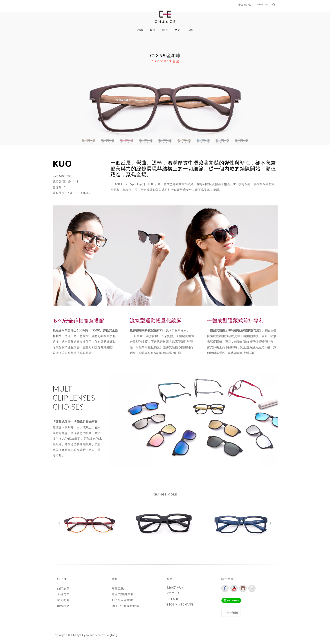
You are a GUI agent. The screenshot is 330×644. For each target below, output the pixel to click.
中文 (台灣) (245, 5)
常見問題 (63, 600)
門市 (178, 30)
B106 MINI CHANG (180, 604)
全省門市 (63, 594)
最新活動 (118, 588)
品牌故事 (63, 588)
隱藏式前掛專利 (123, 594)
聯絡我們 (63, 606)
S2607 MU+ (175, 588)
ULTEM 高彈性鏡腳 (126, 606)
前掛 (153, 30)
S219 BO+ (174, 593)
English (262, 5)
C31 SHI (172, 599)
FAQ (191, 30)
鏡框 (140, 30)
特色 (165, 30)
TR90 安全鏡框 (123, 600)
